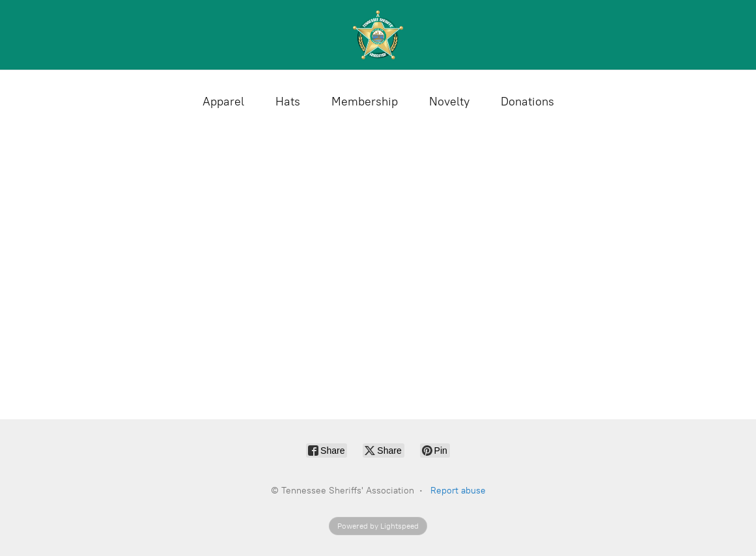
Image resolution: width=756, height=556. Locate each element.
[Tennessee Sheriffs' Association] (378, 35)
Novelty (449, 102)
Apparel (223, 102)
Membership (365, 102)
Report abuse (458, 491)
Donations (527, 102)
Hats (288, 102)
